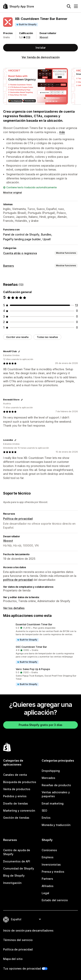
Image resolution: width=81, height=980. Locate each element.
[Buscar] (69, 6)
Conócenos (49, 850)
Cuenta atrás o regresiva (20, 253)
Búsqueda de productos (20, 782)
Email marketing (53, 803)
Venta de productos (17, 789)
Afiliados (48, 886)
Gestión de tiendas (16, 818)
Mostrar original (12, 193)
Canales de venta (15, 775)
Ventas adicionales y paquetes (56, 794)
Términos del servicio (18, 940)
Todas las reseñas (47, 337)
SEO (44, 811)
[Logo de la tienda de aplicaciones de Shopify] (19, 6)
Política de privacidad (18, 519)
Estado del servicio (55, 900)
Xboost (44, 37)
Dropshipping (51, 771)
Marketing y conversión (19, 811)
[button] (40, 632)
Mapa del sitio (13, 959)
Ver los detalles (14, 608)
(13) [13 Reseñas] (28, 37)
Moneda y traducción (56, 825)
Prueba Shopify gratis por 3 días (40, 725)
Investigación (12, 883)
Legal (45, 893)
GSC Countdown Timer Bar (31, 647)
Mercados (48, 778)
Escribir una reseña (17, 337)
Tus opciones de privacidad (22, 968)
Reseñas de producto (56, 785)
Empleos (48, 857)
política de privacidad (18, 580)
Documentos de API (17, 861)
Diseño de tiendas (16, 803)
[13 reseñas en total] (76, 305)
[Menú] (76, 6)
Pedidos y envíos (15, 796)
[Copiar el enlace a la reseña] (19, 352)
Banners (9, 266)
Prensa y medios (53, 872)
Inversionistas (51, 864)
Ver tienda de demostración (41, 57)
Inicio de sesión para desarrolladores (28, 930)
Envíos (46, 818)
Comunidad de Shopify (19, 868)
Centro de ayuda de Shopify (17, 852)
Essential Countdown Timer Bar (34, 624)
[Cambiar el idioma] (26, 919)
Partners (47, 879)
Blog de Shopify (14, 876)
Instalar (41, 48)
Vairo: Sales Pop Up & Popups (33, 669)
